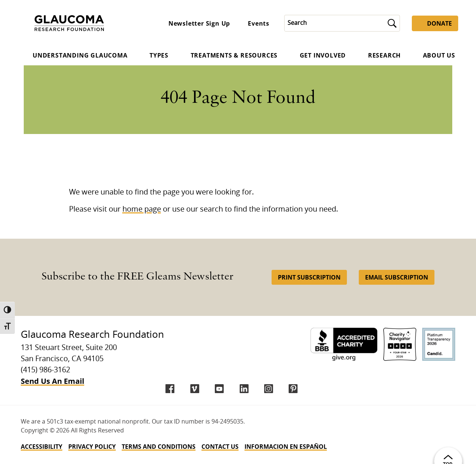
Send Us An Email (52, 381)
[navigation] (238, 447)
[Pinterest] (293, 389)
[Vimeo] (195, 389)
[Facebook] (170, 389)
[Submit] (392, 23)
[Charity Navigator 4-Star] (400, 344)
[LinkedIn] (244, 389)
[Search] (335, 23)
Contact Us (220, 447)
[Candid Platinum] (439, 344)
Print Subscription (309, 277)
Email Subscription (397, 277)
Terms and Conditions (159, 447)
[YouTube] (219, 389)
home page (142, 209)
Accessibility (42, 447)
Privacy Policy (92, 447)
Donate (439, 23)
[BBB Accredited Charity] (344, 344)
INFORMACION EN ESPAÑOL (286, 447)
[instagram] (269, 389)
